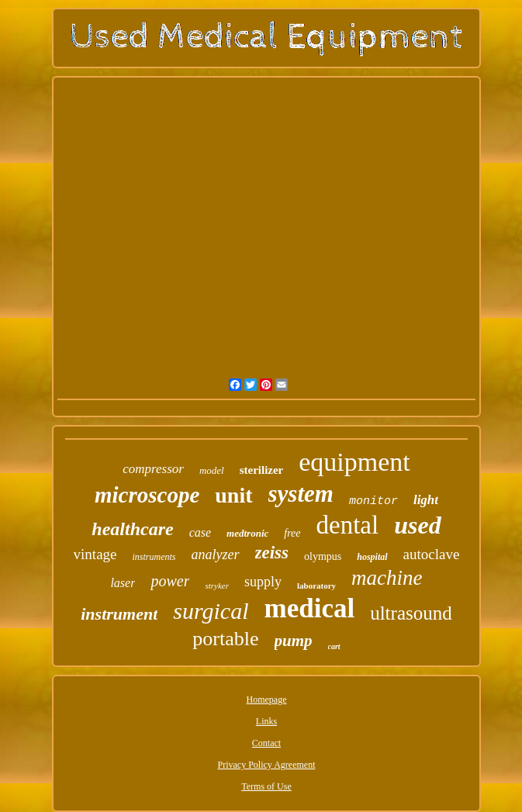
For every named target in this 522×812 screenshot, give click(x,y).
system (301, 494)
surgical (211, 611)
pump (294, 641)
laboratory (316, 586)
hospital (372, 557)
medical (310, 608)
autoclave (432, 554)
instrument (119, 614)
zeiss (272, 553)
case (200, 532)
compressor (153, 469)
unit (233, 495)
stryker (217, 586)
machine (387, 578)
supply (263, 582)
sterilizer (262, 470)
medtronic (247, 533)
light (426, 500)
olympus (323, 556)
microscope (147, 495)
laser (123, 583)
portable (225, 639)
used (417, 525)
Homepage (267, 700)
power (170, 581)
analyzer (216, 555)
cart (334, 646)
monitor (373, 501)
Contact (266, 743)
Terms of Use (266, 786)
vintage (95, 554)
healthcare (132, 529)
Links (266, 721)
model (212, 470)
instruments (154, 557)
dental (348, 525)
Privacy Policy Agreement (267, 765)
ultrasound (411, 613)
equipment (354, 462)
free (292, 533)
